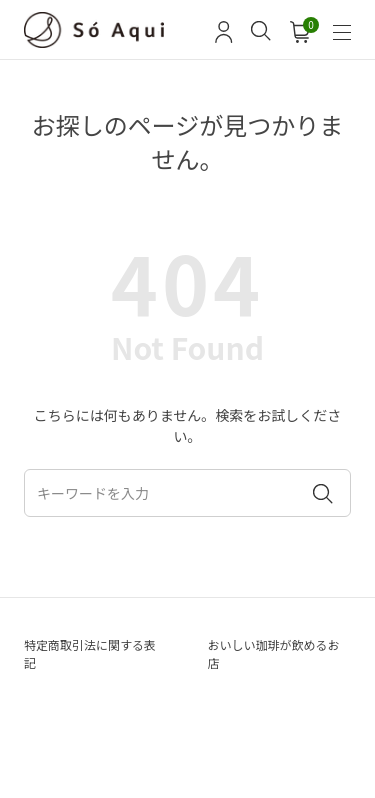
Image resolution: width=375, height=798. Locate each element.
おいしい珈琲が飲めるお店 (274, 653)
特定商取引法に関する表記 (90, 653)
